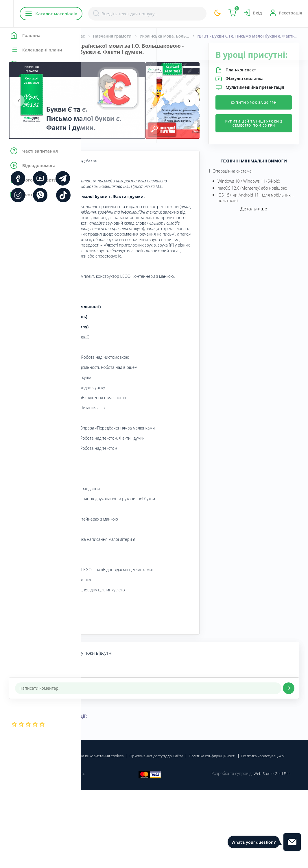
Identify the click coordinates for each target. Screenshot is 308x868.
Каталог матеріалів (118, 14)
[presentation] (100, 107)
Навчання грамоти (193, 36)
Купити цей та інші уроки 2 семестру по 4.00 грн (267, 148)
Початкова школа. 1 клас (140, 36)
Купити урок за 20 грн (267, 121)
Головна (98, 36)
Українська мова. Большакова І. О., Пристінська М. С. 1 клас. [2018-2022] (250, 36)
